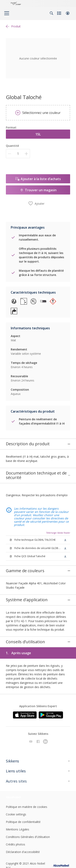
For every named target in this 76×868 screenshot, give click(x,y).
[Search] (51, 13)
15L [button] (38, 134)
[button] (68, 13)
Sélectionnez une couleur (38, 113)
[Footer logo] (17, 778)
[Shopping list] (60, 13)
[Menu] (7, 13)
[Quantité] (18, 154)
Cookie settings (16, 795)
